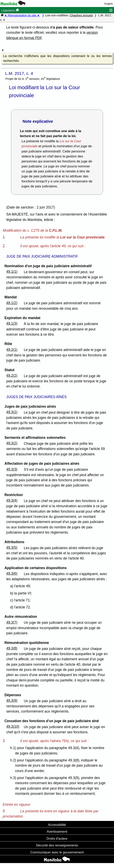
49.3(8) (12, 648)
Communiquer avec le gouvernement (57, 852)
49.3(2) (12, 443)
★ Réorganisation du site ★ (22, 15)
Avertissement (57, 831)
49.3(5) (12, 548)
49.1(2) (12, 303)
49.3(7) (12, 622)
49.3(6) (12, 573)
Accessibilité (57, 825)
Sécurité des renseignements (57, 845)
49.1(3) (12, 323)
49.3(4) (12, 500)
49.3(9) (12, 701)
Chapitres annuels (81, 15)
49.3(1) (12, 412)
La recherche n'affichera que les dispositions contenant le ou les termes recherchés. (57, 58)
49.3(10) (13, 727)
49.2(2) (12, 376)
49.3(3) (12, 469)
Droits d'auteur (57, 838)
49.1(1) (12, 272)
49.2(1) (12, 350)
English (109, 4)
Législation (10, 10)
